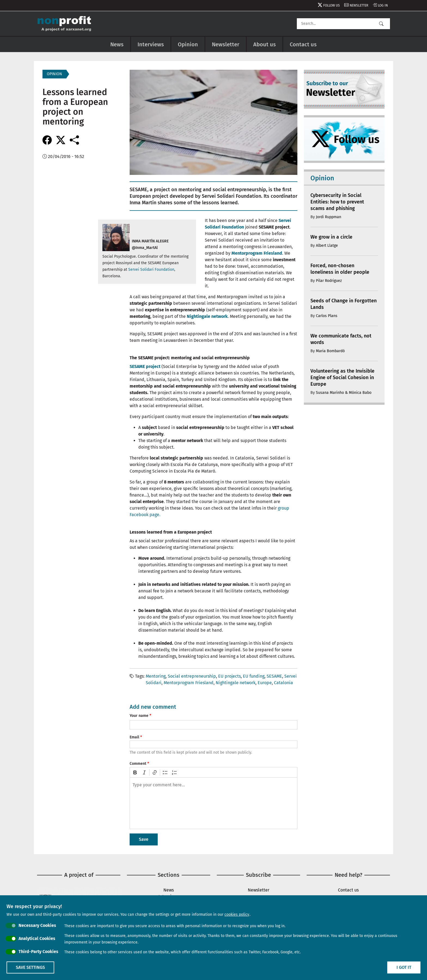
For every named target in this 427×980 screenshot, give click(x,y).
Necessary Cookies (37, 925)
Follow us (332, 5)
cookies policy (237, 914)
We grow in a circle (331, 237)
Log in (383, 5)
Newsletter (359, 5)
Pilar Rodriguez (329, 281)
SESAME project (145, 366)
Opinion (188, 44)
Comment (138, 764)
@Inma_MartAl (145, 248)
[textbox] (213, 803)
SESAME (274, 676)
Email (134, 737)
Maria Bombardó (330, 351)
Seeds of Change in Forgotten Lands (344, 304)
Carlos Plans (327, 316)
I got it (404, 967)
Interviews (151, 44)
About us (265, 44)
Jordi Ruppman (329, 217)
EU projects (229, 676)
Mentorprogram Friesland (257, 253)
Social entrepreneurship (192, 676)
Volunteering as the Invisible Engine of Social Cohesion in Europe (342, 378)
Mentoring (156, 676)
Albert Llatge (327, 246)
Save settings (30, 967)
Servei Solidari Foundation (151, 270)
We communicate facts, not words (341, 339)
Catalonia (283, 683)
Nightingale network (207, 316)
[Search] (343, 24)
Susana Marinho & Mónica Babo (344, 393)
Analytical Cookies (37, 938)
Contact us (303, 44)
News (117, 44)
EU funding (254, 676)
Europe (265, 683)
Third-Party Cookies (38, 952)
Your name (139, 716)
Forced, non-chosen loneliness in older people (340, 269)
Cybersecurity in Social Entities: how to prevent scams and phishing (337, 202)
